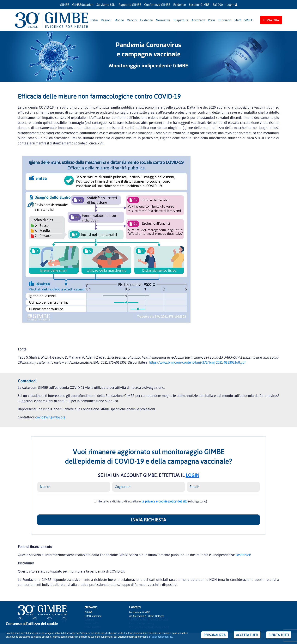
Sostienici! (243, 555)
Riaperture (181, 20)
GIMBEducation (83, 5)
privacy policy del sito (161, 637)
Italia (94, 20)
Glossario (225, 20)
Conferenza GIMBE (157, 5)
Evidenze (146, 20)
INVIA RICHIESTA (148, 520)
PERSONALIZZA (215, 635)
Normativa (163, 20)
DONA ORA (271, 20)
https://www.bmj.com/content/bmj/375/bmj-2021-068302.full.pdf (197, 362)
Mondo (119, 20)
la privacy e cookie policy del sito (164, 501)
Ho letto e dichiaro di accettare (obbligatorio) (152, 501)
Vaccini (132, 20)
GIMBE (65, 5)
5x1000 (218, 5)
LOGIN (192, 475)
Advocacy (198, 20)
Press (212, 20)
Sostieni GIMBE (199, 5)
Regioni (106, 20)
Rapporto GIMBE (130, 5)
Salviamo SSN (106, 5)
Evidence (180, 5)
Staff (238, 20)
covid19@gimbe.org (50, 417)
